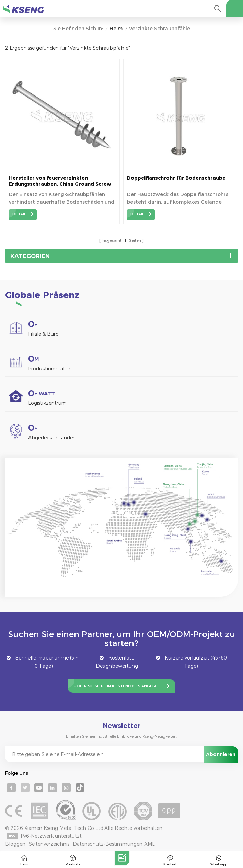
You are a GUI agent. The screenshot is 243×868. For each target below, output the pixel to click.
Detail (19, 214)
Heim (116, 29)
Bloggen (15, 844)
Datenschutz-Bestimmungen (108, 844)
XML (150, 844)
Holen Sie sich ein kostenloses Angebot (118, 686)
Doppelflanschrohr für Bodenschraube (176, 178)
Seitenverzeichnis (49, 844)
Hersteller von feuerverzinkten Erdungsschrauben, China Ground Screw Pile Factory (60, 181)
